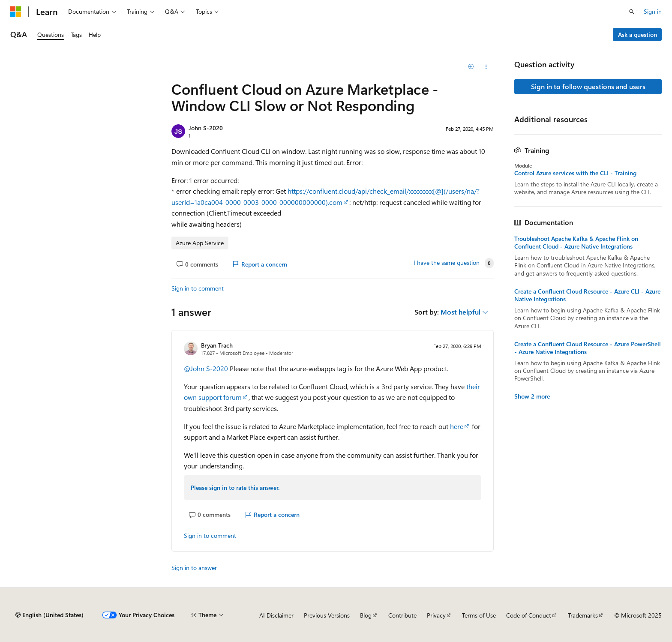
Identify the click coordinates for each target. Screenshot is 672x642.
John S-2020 (206, 128)
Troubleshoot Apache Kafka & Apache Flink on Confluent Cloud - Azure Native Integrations (576, 243)
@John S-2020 (207, 368)
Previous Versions (327, 615)
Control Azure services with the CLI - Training (575, 173)
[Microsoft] (16, 12)
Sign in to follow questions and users (588, 86)
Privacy (436, 615)
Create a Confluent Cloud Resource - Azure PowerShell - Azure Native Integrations (588, 348)
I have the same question (447, 263)
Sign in (653, 11)
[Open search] (632, 12)
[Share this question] (486, 67)
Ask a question (637, 34)
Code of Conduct (529, 615)
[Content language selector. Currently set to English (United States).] (49, 615)
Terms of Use (479, 615)
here (457, 426)
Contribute (402, 615)
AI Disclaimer (276, 615)
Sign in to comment (198, 288)
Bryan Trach (217, 345)
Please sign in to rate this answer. (235, 487)
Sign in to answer (194, 568)
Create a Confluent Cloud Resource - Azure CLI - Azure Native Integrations (587, 295)
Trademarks (583, 615)
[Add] (471, 67)
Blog (366, 615)
